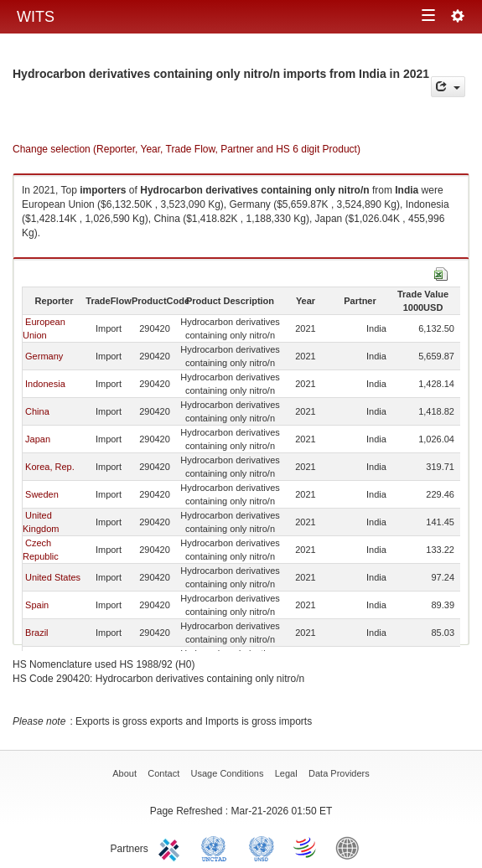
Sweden (42, 494)
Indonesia (45, 384)
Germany (44, 356)
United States (53, 577)
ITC (172, 847)
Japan (38, 439)
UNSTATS (262, 847)
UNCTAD (217, 847)
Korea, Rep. (50, 467)
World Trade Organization (306, 847)
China (37, 411)
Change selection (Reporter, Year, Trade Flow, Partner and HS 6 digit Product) (187, 149)
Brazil (37, 633)
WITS (36, 17)
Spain (37, 605)
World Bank (351, 847)
